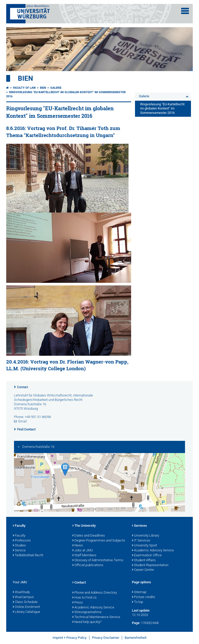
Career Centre (143, 570)
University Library (145, 536)
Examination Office (147, 556)
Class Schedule (25, 602)
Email (23, 421)
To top (137, 602)
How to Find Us (84, 598)
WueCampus (23, 597)
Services (139, 526)
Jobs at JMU (83, 551)
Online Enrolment (26, 607)
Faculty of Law (24, 88)
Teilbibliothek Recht (28, 556)
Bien (25, 78)
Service (19, 551)
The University (84, 526)
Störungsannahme (87, 612)
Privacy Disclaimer (106, 638)
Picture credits (144, 597)
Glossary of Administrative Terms (98, 560)
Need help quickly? (87, 622)
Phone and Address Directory (95, 593)
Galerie (56, 88)
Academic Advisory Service (153, 551)
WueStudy (21, 592)
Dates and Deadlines (89, 536)
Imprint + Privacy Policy (70, 638)
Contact (23, 387)
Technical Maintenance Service (96, 617)
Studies (19, 546)
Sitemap (139, 592)
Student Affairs (144, 560)
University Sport (144, 546)
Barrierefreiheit (136, 638)
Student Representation (150, 565)
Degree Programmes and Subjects (99, 541)
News (78, 546)
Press (78, 603)
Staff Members (84, 556)
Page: (136, 623)
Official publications (88, 565)
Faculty (19, 526)
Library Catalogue (26, 612)
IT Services (141, 541)
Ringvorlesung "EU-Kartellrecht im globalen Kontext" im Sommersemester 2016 (162, 109)
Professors (22, 541)
